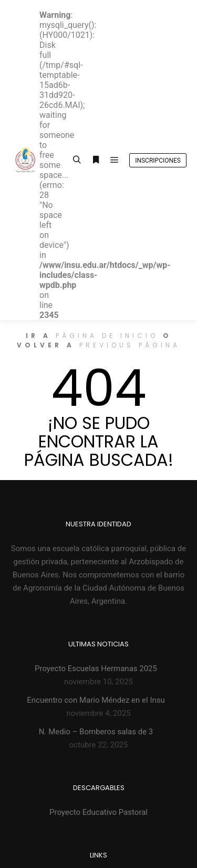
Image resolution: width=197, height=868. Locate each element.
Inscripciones (158, 161)
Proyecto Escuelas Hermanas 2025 (96, 669)
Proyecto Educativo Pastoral (98, 812)
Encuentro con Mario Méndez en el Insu (96, 700)
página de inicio (107, 336)
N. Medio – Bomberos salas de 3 (96, 732)
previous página (130, 345)
